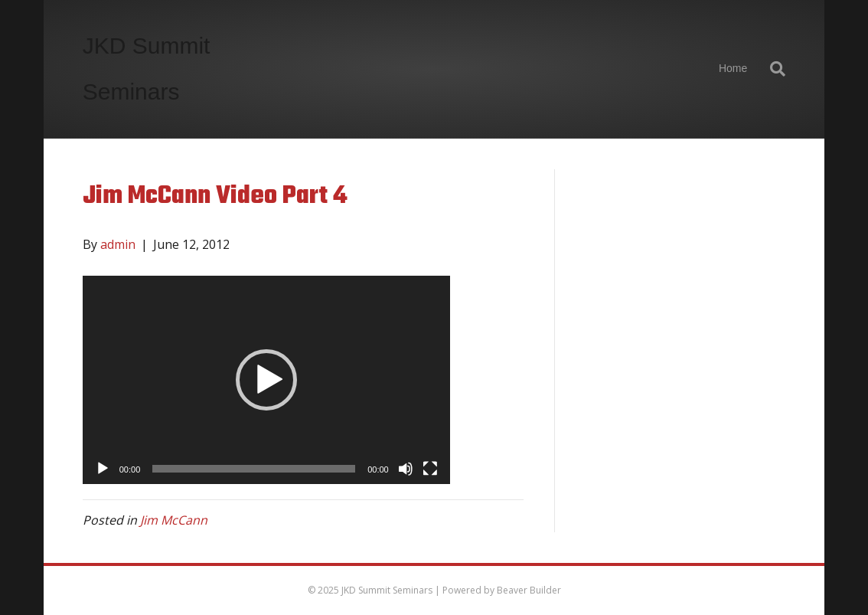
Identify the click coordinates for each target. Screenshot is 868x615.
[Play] (103, 469)
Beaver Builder (529, 590)
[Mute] (406, 469)
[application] (266, 380)
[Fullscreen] (430, 469)
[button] (266, 380)
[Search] (772, 69)
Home (733, 68)
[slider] (254, 469)
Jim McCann (174, 520)
